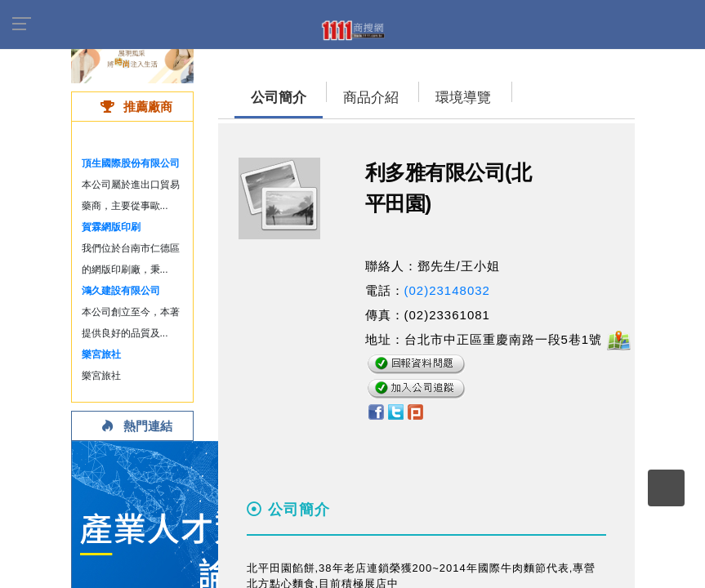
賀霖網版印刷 (111, 227)
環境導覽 (463, 98)
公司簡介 (279, 98)
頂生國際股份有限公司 (131, 163)
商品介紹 (371, 98)
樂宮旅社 (101, 354)
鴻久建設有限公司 (121, 291)
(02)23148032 (447, 290)
